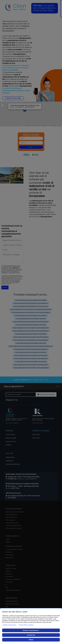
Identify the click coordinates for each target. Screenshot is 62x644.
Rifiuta (31, 640)
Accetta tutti (31, 635)
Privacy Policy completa (26, 625)
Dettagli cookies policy (10, 625)
